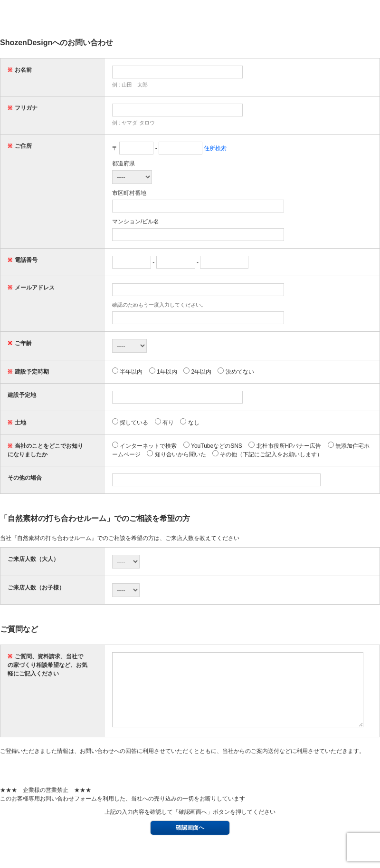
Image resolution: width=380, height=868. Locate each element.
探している (130, 423)
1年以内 (163, 372)
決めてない (236, 372)
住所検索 (215, 148)
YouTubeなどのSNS (213, 446)
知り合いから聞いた (176, 454)
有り (164, 423)
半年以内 (127, 372)
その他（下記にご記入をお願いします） (267, 454)
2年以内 (197, 372)
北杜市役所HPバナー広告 (285, 446)
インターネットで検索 (144, 446)
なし (190, 423)
